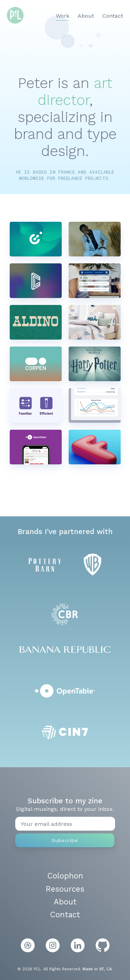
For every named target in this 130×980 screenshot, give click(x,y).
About (86, 16)
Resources (65, 889)
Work (63, 16)
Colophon (65, 876)
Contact (113, 16)
